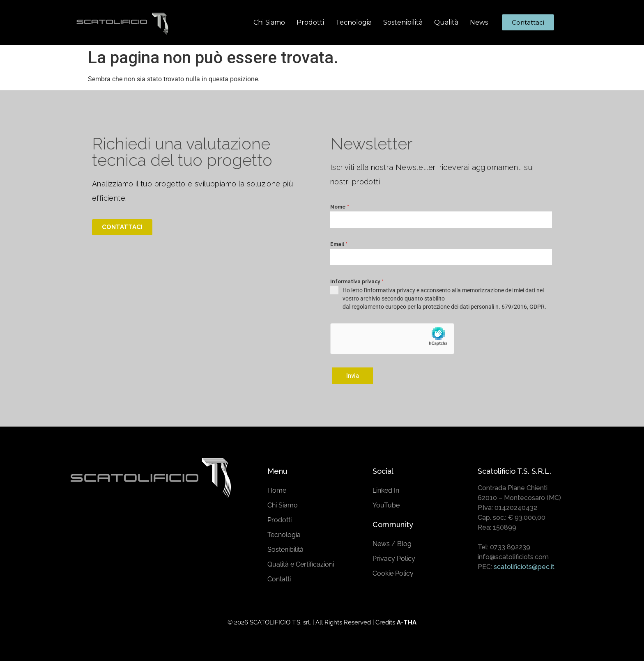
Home (277, 489)
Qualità (446, 22)
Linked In (386, 489)
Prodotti (310, 22)
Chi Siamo (269, 22)
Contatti (279, 577)
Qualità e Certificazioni (301, 563)
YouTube (386, 504)
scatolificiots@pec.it (524, 565)
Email (339, 244)
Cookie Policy (393, 572)
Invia (353, 376)
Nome (340, 207)
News (479, 22)
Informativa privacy (357, 282)
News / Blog (392, 542)
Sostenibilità (403, 22)
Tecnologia (354, 22)
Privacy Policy (394, 557)
